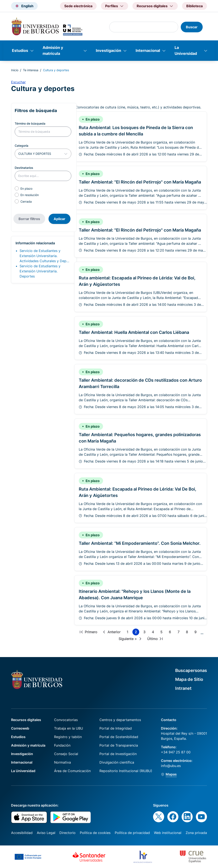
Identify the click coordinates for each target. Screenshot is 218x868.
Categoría (22, 146)
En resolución (30, 195)
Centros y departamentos (120, 720)
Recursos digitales (26, 720)
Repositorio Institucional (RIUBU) (126, 771)
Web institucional (168, 833)
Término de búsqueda (30, 123)
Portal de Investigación (118, 754)
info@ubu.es (171, 766)
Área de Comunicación (72, 771)
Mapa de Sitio (189, 679)
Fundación (62, 745)
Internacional (148, 51)
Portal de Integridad (116, 728)
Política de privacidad (132, 833)
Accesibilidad (22, 833)
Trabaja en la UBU (69, 728)
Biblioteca (194, 6)
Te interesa (31, 70)
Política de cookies (95, 833)
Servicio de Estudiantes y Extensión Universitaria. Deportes (40, 271)
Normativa (62, 762)
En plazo (26, 189)
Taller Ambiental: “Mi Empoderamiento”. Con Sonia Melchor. (140, 543)
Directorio (67, 833)
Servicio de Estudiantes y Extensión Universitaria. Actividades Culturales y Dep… (44, 256)
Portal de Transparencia (119, 745)
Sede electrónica (78, 6)
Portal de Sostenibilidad (119, 737)
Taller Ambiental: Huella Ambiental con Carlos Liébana (134, 332)
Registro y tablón (68, 737)
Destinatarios (24, 168)
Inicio (15, 70)
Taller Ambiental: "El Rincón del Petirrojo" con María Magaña (140, 182)
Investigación (108, 51)
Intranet (183, 688)
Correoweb (20, 728)
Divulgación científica (117, 762)
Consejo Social (66, 754)
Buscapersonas (191, 670)
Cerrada (26, 201)
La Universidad (186, 51)
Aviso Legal (46, 833)
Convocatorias (66, 720)
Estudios (20, 51)
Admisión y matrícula (53, 51)
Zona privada (196, 833)
